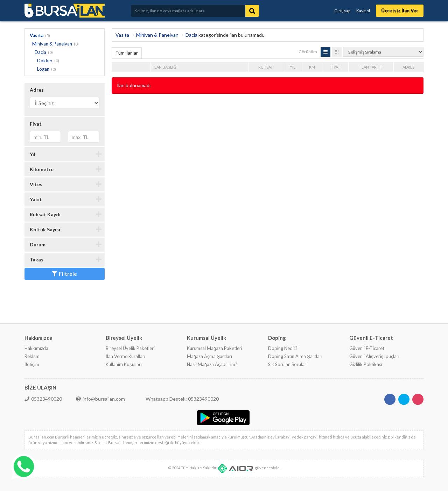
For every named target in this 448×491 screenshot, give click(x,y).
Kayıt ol (363, 11)
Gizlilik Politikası (366, 364)
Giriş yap (342, 11)
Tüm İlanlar (127, 53)
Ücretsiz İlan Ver (400, 10)
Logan (43, 69)
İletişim (32, 364)
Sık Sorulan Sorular (287, 364)
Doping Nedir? (283, 348)
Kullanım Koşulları (124, 364)
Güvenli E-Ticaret (367, 348)
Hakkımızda (36, 348)
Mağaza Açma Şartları (209, 356)
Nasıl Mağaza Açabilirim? (212, 364)
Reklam (32, 356)
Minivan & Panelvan (52, 44)
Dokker (45, 61)
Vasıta (37, 35)
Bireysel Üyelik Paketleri (130, 348)
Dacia (40, 52)
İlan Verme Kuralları (125, 356)
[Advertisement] (239, 117)
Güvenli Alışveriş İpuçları (374, 356)
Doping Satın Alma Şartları (295, 356)
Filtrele (64, 274)
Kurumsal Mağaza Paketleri (215, 348)
